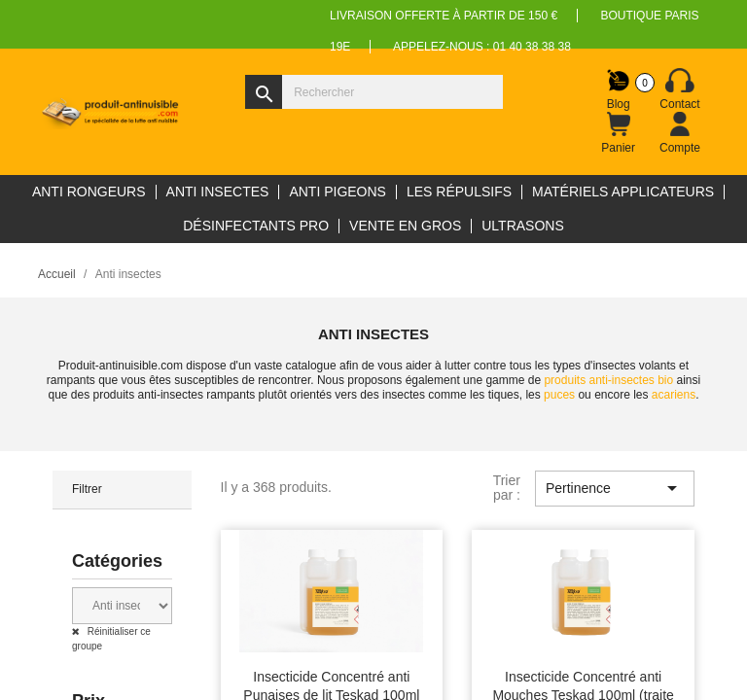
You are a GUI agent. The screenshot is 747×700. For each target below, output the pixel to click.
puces (559, 395)
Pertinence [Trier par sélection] (615, 488)
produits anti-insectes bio (608, 380)
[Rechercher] (374, 92)
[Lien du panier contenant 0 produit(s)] (619, 133)
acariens (674, 395)
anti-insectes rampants (197, 395)
